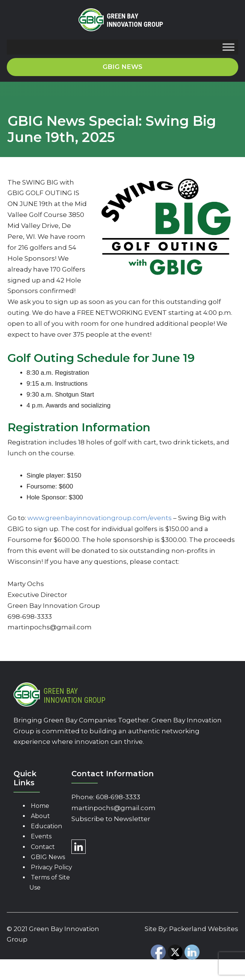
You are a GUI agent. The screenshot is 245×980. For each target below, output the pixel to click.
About (40, 816)
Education (46, 826)
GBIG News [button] (122, 67)
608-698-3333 (118, 797)
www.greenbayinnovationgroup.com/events (100, 518)
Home (40, 806)
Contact (43, 847)
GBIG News (48, 857)
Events (41, 836)
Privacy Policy (51, 867)
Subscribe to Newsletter (111, 819)
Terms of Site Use (50, 882)
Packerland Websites (204, 929)
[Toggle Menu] (228, 47)
